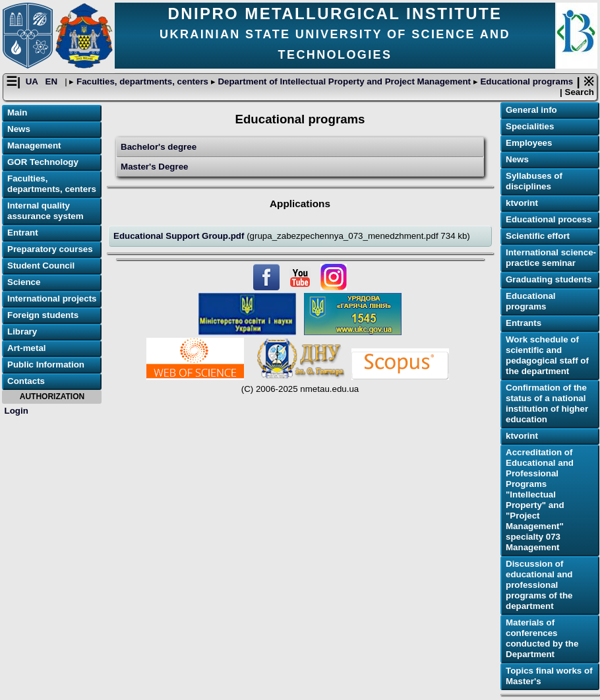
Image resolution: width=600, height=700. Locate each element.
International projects (52, 299)
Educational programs (525, 81)
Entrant (23, 233)
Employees (529, 143)
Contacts (26, 381)
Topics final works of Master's (549, 676)
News (19, 129)
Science (24, 282)
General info (531, 110)
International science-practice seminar (551, 258)
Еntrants (524, 323)
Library (22, 332)
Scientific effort (538, 236)
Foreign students (43, 315)
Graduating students (549, 279)
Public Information (46, 365)
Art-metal (27, 348)
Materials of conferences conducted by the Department (542, 638)
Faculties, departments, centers (142, 81)
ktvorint (522, 203)
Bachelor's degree (159, 147)
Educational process (549, 219)
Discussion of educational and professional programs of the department (539, 585)
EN (53, 81)
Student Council (41, 266)
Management (34, 145)
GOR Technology (43, 162)
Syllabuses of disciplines (534, 181)
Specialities (530, 126)
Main (17, 112)
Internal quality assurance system (45, 211)
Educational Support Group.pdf (180, 236)
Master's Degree (154, 167)
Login (16, 411)
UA (33, 81)
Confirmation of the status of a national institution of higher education (547, 403)
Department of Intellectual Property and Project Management (345, 81)
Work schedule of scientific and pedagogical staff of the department (547, 355)
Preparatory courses (50, 249)
